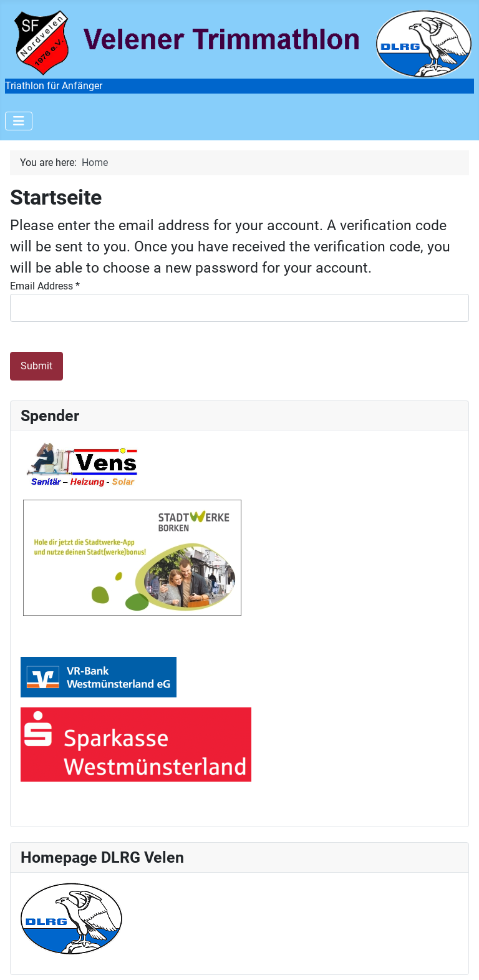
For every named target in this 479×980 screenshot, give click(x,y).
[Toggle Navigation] (19, 121)
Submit (36, 366)
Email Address (45, 286)
